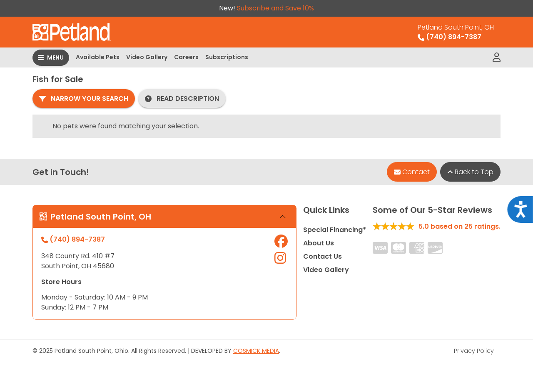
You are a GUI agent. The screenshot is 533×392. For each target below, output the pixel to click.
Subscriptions (227, 57)
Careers (186, 57)
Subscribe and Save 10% (275, 8)
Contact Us (323, 256)
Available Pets (98, 57)
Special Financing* (335, 230)
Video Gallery (147, 57)
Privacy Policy (474, 351)
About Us (319, 243)
